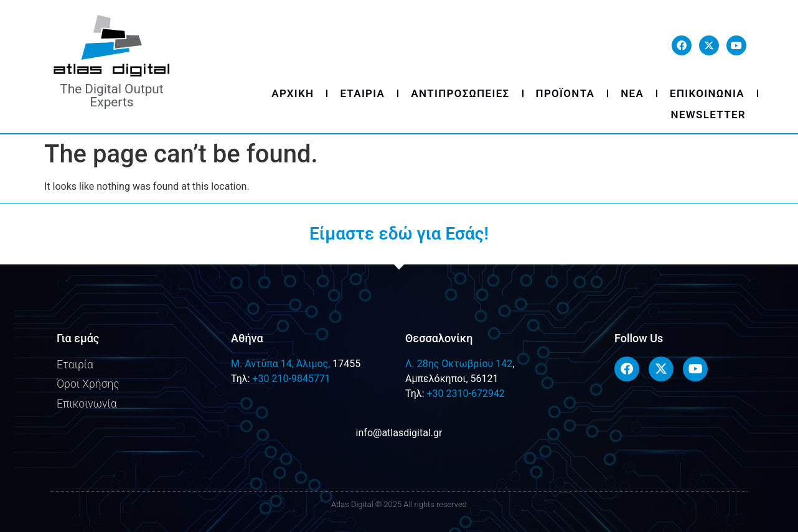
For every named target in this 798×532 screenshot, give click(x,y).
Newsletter (708, 114)
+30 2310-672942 (465, 394)
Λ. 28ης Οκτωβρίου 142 (459, 364)
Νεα (632, 93)
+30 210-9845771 (291, 379)
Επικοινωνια (707, 93)
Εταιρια (362, 93)
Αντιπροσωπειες (460, 93)
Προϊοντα (566, 93)
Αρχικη (293, 93)
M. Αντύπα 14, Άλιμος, (280, 364)
